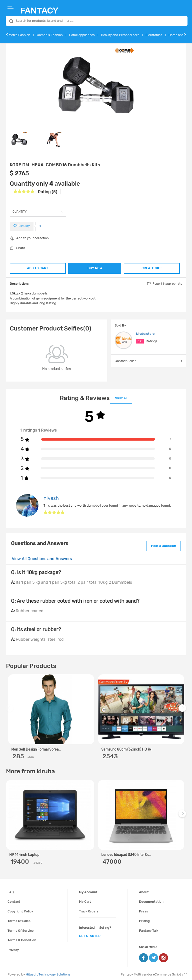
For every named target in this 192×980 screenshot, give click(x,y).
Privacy (13, 948)
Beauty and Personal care (120, 35)
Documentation (151, 900)
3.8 (140, 341)
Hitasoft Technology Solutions (48, 973)
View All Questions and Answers (42, 557)
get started (90, 934)
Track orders (89, 909)
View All (121, 397)
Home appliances (82, 35)
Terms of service (21, 929)
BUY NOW (95, 268)
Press (143, 909)
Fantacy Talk (149, 929)
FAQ (11, 890)
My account (88, 890)
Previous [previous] (10, 709)
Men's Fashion (19, 35)
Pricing (144, 919)
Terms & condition (22, 938)
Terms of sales (19, 919)
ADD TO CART (37, 268)
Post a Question (162, 545)
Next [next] (183, 709)
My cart (85, 900)
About (144, 890)
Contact (14, 900)
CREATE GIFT (152, 268)
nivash (51, 497)
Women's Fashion (50, 35)
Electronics (154, 35)
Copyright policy (20, 909)
